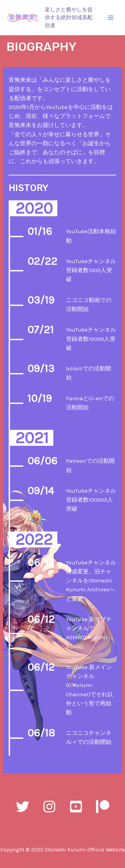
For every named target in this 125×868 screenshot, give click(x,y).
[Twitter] (23, 807)
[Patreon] (103, 807)
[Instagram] (49, 807)
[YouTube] (76, 807)
